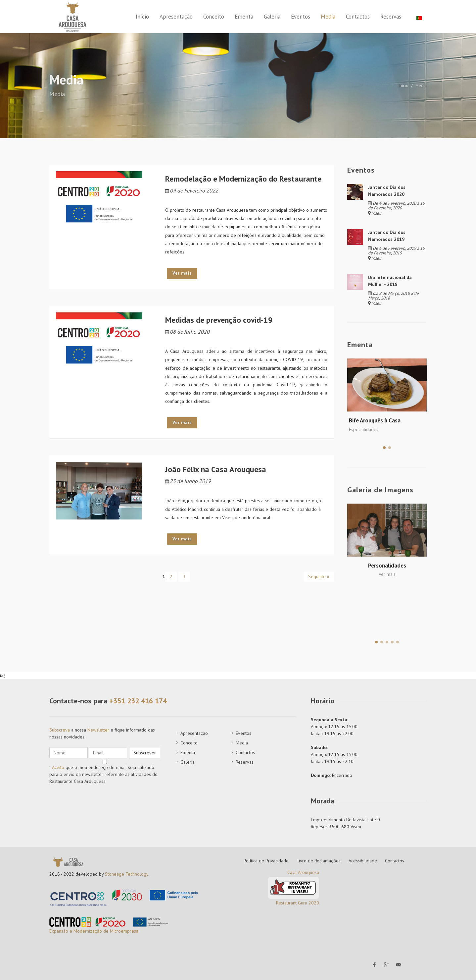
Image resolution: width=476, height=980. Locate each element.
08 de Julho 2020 (187, 332)
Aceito (58, 767)
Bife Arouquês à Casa (375, 420)
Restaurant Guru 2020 (298, 903)
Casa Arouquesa (303, 872)
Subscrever (145, 753)
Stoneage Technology (127, 874)
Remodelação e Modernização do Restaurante (243, 179)
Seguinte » (319, 576)
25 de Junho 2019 (188, 481)
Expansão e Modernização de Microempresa (94, 931)
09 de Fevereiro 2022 (192, 191)
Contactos (395, 861)
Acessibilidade (363, 861)
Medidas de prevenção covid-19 (219, 320)
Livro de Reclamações (319, 861)
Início (404, 86)
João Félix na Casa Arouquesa (216, 469)
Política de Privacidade (266, 861)
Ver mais (182, 273)
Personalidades (387, 566)
